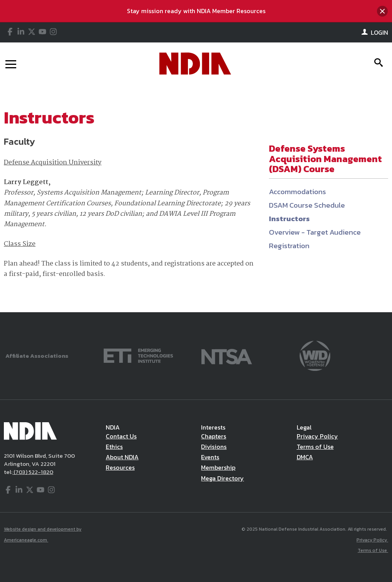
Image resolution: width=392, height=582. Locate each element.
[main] (196, 198)
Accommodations (297, 192)
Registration (289, 246)
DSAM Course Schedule (307, 205)
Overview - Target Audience (315, 232)
